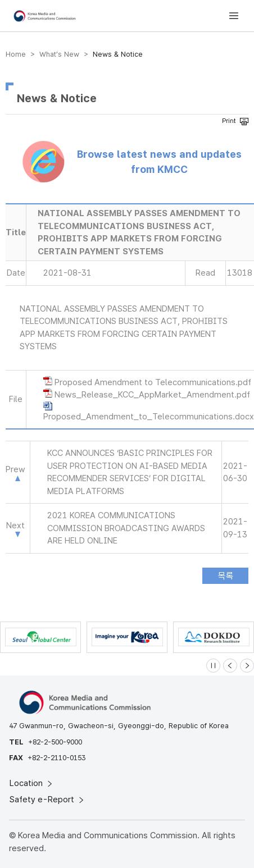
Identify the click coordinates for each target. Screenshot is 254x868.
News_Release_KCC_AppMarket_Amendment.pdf (152, 395)
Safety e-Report (47, 800)
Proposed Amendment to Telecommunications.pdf (153, 382)
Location (32, 783)
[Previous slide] (230, 666)
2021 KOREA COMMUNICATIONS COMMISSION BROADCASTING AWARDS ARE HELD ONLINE (126, 528)
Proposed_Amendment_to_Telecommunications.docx (149, 417)
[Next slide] (247, 666)
